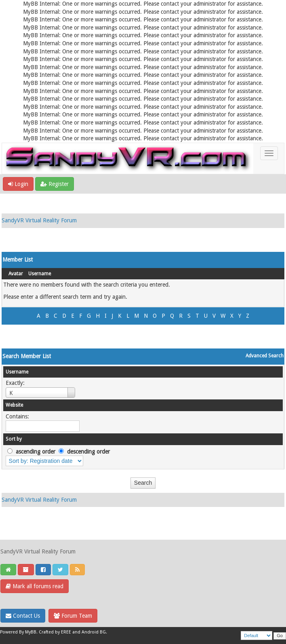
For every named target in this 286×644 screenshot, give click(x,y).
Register (55, 184)
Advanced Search (265, 356)
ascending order (36, 452)
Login (18, 184)
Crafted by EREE (55, 632)
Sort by (14, 439)
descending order (88, 452)
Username (40, 274)
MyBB (31, 632)
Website (14, 405)
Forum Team (73, 616)
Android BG (94, 632)
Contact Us (23, 616)
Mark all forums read (35, 586)
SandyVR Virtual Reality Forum (39, 220)
